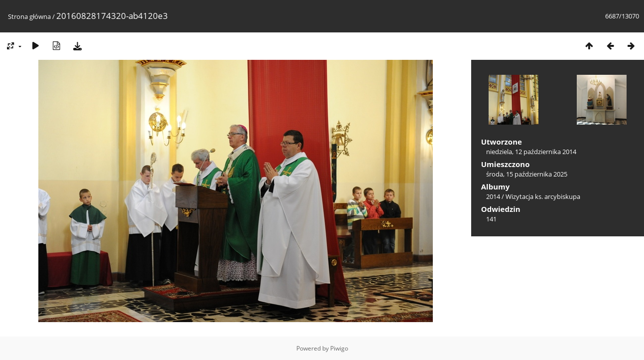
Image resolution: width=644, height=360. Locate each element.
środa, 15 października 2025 (527, 174)
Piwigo (339, 348)
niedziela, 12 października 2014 (531, 152)
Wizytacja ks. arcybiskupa (543, 196)
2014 (493, 196)
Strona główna (29, 16)
